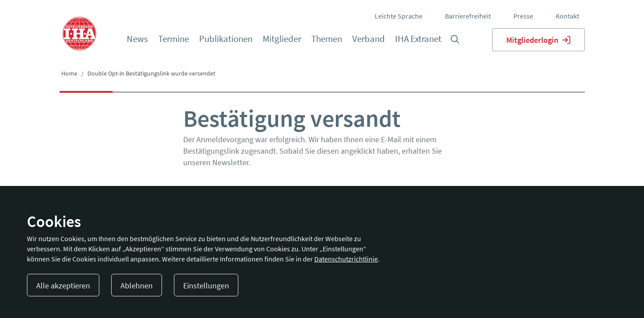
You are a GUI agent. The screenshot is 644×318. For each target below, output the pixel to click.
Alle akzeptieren (63, 286)
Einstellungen (206, 286)
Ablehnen (137, 286)
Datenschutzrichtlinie (346, 259)
